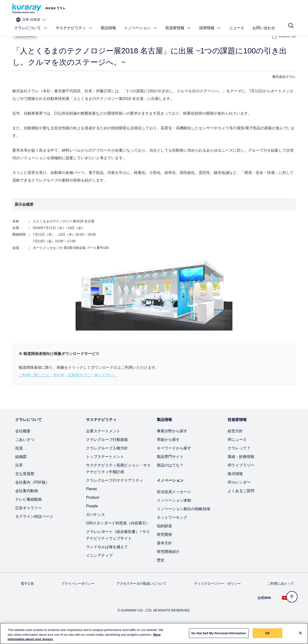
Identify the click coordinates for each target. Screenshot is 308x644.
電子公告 (27, 599)
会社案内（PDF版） (32, 498)
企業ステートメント (103, 446)
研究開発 (164, 550)
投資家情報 (178, 23)
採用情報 (210, 23)
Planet (91, 504)
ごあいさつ (25, 455)
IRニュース (237, 455)
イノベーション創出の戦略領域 (183, 524)
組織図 (21, 472)
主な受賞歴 (25, 489)
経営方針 (235, 446)
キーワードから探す (174, 464)
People (92, 521)
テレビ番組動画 (29, 515)
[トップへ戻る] (292, 597)
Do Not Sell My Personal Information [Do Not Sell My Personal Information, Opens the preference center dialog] (219, 633)
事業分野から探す (172, 446)
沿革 (19, 481)
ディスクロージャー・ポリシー (217, 599)
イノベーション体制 (174, 516)
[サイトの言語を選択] (277, 9)
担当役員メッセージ (174, 507)
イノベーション (141, 23)
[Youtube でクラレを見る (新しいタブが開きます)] (285, 613)
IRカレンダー (239, 498)
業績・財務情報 (241, 472)
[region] (154, 633)
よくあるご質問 (241, 506)
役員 (19, 464)
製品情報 (108, 23)
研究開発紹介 (168, 567)
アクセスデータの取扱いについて (141, 599)
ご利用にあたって (281, 599)
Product (93, 513)
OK (268, 633)
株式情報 (235, 489)
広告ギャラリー (29, 523)
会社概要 (23, 446)
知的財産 (164, 541)
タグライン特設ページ (34, 532)
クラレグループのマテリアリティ (115, 496)
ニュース (237, 23)
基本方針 (164, 558)
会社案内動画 (27, 506)
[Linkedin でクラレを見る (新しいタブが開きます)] (294, 613)
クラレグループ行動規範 (107, 455)
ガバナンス (96, 530)
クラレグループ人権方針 (107, 464)
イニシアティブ (99, 571)
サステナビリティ (74, 23)
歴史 (161, 576)
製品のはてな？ (170, 481)
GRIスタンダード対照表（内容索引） (118, 539)
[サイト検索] (291, 23)
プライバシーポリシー (78, 599)
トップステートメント (105, 472)
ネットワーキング (172, 533)
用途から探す (168, 455)
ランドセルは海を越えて (107, 562)
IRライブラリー (241, 481)
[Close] (300, 633)
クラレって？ (239, 464)
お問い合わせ (264, 23)
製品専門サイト (170, 472)
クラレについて (31, 23)
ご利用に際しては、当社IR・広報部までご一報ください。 (68, 390)
